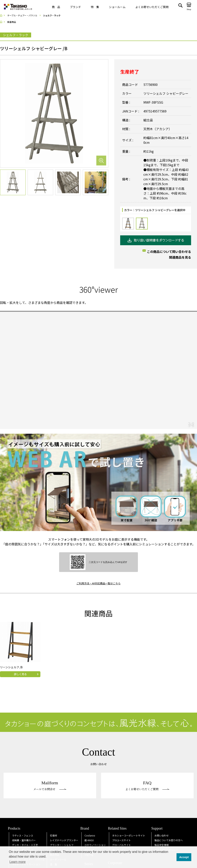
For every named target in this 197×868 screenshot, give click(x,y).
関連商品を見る (180, 257)
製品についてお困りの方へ (169, 840)
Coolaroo (90, 835)
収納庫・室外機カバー (24, 840)
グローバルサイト (122, 845)
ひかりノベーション (95, 845)
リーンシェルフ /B (11, 667)
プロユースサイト (121, 840)
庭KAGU (89, 840)
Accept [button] (184, 857)
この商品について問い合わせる (169, 252)
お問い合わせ (162, 835)
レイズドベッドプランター (64, 840)
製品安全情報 (162, 845)
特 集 (95, 7)
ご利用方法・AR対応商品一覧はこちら (98, 583)
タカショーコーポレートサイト (129, 835)
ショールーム (117, 7)
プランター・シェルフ (62, 845)
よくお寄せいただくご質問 (152, 7)
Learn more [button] (18, 862)
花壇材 (53, 835)
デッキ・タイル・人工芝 (25, 845)
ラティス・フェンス (23, 835)
